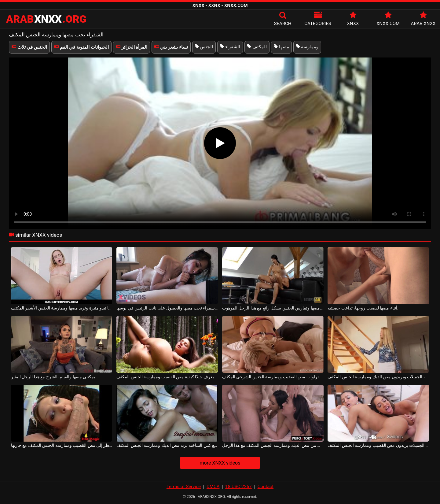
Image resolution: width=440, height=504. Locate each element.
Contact (266, 487)
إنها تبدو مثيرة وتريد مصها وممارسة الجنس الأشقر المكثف (62, 308)
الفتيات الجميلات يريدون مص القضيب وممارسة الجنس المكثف (378, 445)
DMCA (213, 487)
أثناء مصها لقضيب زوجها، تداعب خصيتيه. (363, 308)
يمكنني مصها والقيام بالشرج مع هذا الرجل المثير (53, 377)
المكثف (257, 47)
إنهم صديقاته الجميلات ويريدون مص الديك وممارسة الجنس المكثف (378, 377)
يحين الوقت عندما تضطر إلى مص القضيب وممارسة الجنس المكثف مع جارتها (62, 445)
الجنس (204, 47)
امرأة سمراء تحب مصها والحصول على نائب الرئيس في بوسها (167, 308)
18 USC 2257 (238, 487)
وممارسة (307, 47)
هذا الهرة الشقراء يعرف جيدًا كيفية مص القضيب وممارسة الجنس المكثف (167, 377)
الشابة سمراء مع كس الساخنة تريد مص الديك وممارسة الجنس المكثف (167, 445)
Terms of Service (184, 487)
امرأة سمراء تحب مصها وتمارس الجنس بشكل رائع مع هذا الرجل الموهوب (273, 308)
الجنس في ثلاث (29, 47)
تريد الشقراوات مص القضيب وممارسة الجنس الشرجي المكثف (273, 377)
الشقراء (230, 47)
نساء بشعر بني (171, 47)
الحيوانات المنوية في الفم (81, 47)
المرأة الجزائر (132, 47)
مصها (281, 47)
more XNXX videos (220, 463)
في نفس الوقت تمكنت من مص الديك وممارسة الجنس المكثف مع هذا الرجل (273, 445)
